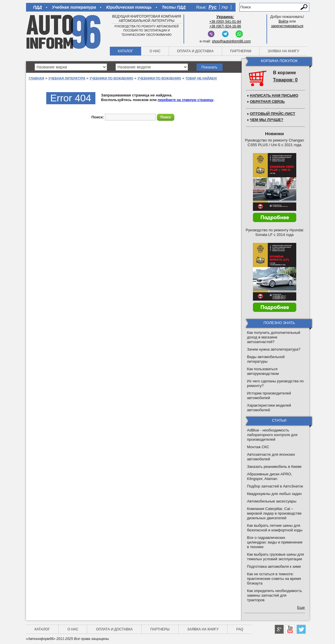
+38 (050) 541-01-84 (225, 22)
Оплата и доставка (195, 51)
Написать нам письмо (274, 95)
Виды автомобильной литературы (266, 359)
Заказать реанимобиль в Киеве (274, 467)
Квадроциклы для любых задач (274, 494)
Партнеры (160, 629)
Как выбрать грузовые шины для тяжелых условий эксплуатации (276, 557)
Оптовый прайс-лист (273, 114)
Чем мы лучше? (267, 120)
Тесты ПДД (174, 7)
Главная (37, 78)
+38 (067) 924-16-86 (225, 26)
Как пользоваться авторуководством (263, 371)
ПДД (38, 7)
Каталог (126, 51)
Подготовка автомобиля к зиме (274, 566)
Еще (301, 607)
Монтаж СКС (258, 447)
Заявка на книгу (283, 51)
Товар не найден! (201, 78)
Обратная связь (268, 102)
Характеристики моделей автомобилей (269, 408)
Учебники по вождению (111, 78)
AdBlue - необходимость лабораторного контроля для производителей (272, 435)
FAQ (240, 629)
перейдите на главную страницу (185, 100)
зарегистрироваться (287, 26)
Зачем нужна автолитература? (274, 349)
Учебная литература (74, 7)
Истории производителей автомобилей (269, 395)
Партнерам (241, 51)
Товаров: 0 (285, 80)
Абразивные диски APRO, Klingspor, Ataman (270, 476)
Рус (213, 7)
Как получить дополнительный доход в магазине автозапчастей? (274, 337)
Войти (284, 21)
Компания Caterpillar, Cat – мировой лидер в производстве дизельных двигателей (274, 513)
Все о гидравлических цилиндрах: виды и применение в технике (275, 542)
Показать (209, 67)
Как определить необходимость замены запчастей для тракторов (275, 595)
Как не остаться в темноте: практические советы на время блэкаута (274, 579)
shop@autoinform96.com (231, 41)
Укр (224, 7)
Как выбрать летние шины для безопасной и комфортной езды (275, 528)
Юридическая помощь (129, 7)
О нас (155, 51)
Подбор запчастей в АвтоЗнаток (275, 486)
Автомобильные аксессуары (272, 501)
